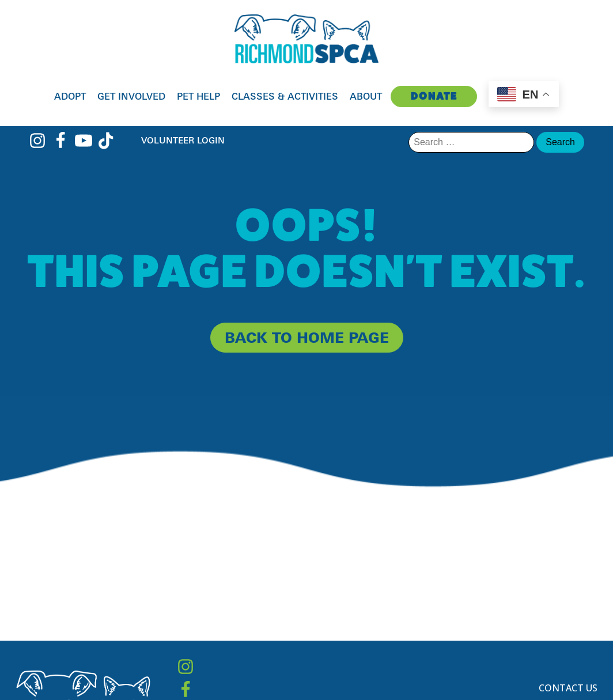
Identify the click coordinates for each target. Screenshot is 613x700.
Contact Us (568, 688)
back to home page (307, 337)
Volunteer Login (183, 140)
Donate (434, 96)
